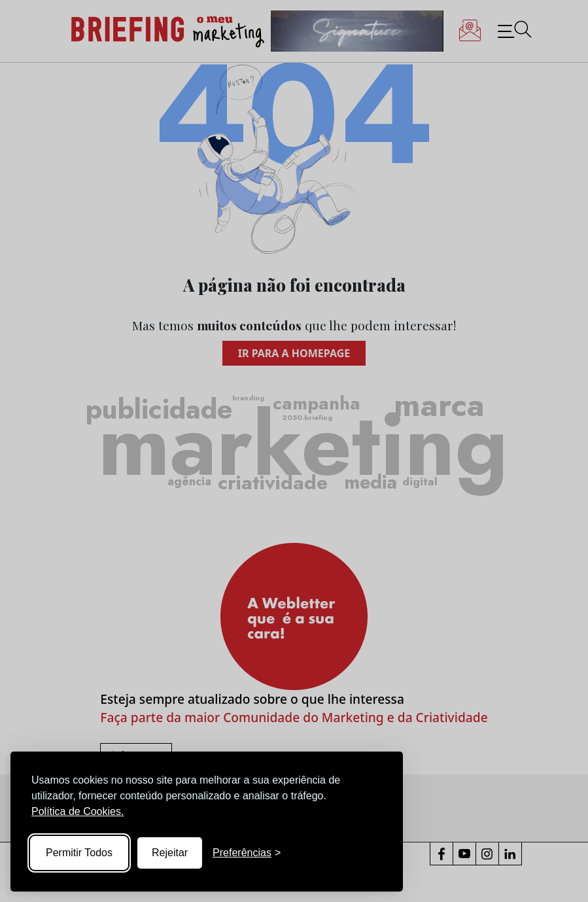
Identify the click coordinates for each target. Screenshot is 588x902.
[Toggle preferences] (247, 853)
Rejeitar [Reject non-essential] (170, 853)
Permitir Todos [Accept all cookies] (79, 853)
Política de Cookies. (78, 811)
